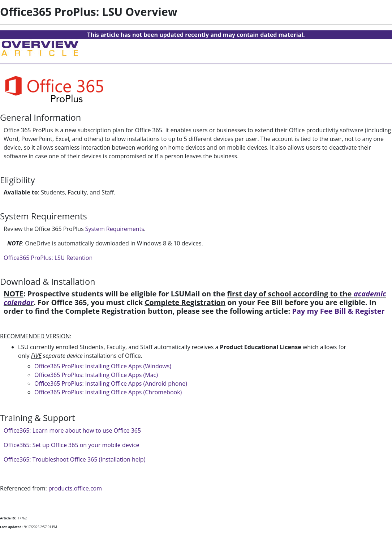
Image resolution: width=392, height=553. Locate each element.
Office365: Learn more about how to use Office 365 (72, 430)
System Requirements (115, 229)
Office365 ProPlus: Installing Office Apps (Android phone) (111, 383)
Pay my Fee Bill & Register (338, 311)
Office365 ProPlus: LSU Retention (48, 258)
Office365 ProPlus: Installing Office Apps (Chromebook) (108, 392)
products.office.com (75, 488)
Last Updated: (11, 527)
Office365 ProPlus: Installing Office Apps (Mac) (96, 375)
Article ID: (8, 518)
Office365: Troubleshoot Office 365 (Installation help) (74, 459)
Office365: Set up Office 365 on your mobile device (71, 445)
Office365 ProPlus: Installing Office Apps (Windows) (103, 366)
